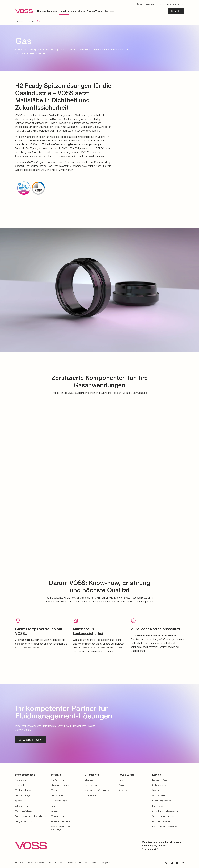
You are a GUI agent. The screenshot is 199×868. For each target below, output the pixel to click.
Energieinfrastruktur (23, 821)
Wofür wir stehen (159, 795)
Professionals (158, 806)
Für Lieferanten (91, 795)
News (121, 780)
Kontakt (176, 11)
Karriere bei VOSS (160, 780)
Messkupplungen (58, 816)
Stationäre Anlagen (23, 795)
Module (54, 790)
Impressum (72, 863)
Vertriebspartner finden (171, 4)
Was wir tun (157, 790)
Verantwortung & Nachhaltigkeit (98, 790)
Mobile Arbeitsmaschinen (26, 790)
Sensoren (55, 811)
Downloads (151, 4)
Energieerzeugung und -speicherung (31, 816)
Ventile (54, 806)
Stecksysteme (57, 795)
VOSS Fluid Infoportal (57, 863)
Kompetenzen (91, 785)
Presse (121, 785)
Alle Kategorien (57, 780)
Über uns (89, 780)
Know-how (123, 790)
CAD (159, 4)
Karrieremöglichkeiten (161, 801)
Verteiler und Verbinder (61, 821)
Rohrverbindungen (59, 801)
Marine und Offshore (24, 811)
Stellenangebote (159, 785)
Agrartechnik (21, 801)
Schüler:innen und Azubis (163, 816)
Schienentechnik (22, 806)
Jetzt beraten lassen (30, 740)
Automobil (19, 785)
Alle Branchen (21, 780)
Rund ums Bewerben (161, 821)
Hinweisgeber (104, 863)
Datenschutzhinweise (88, 863)
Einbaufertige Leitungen (61, 785)
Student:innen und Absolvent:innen (167, 811)
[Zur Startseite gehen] (24, 11)
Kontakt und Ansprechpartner (165, 827)
